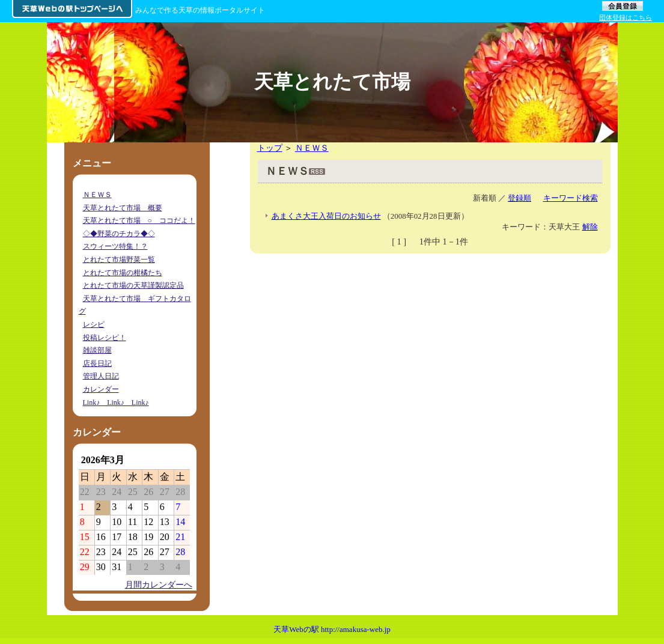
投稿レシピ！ (105, 338)
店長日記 (97, 363)
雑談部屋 (97, 350)
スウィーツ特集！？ (115, 246)
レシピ (94, 324)
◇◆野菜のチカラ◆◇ (119, 234)
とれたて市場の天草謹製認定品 (133, 285)
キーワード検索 (571, 198)
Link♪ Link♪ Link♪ (116, 402)
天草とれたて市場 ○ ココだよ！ (139, 220)
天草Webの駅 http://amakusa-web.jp (332, 629)
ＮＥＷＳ (312, 148)
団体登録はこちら (626, 17)
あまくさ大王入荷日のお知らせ (326, 216)
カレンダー (101, 389)
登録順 (519, 198)
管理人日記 (101, 376)
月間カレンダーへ (159, 585)
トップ (270, 148)
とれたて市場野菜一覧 (119, 260)
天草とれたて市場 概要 (123, 208)
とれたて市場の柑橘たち (123, 273)
